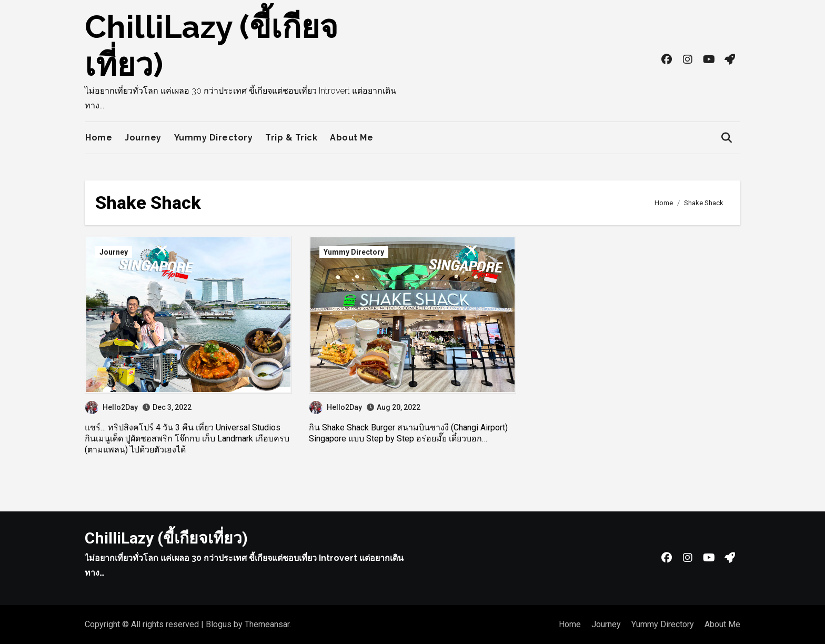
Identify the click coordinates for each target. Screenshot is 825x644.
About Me (351, 138)
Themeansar (267, 624)
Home (99, 138)
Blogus (219, 624)
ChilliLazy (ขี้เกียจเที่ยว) (166, 538)
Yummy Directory (214, 138)
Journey (143, 138)
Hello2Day (112, 407)
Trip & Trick (291, 138)
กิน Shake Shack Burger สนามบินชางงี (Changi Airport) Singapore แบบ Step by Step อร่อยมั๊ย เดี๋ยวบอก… (408, 433)
